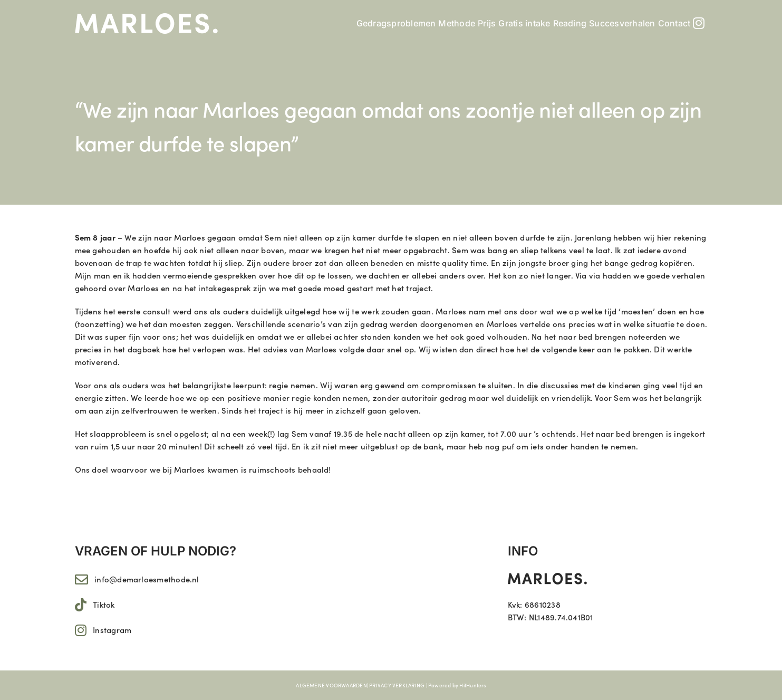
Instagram (112, 630)
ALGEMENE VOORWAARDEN (331, 685)
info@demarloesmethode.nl (147, 579)
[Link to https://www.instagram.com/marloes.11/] (81, 630)
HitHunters (472, 685)
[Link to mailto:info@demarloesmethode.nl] (81, 579)
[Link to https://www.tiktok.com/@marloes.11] (81, 605)
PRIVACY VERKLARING (397, 685)
